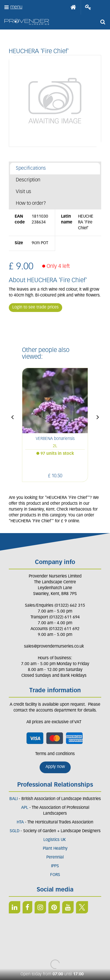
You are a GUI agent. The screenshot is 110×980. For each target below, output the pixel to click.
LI (15, 907)
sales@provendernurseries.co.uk (54, 647)
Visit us (23, 192)
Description (28, 180)
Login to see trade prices (35, 307)
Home (73, 7)
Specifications (31, 168)
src (103, 22)
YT (68, 907)
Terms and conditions (55, 754)
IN (40, 907)
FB (27, 907)
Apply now (55, 767)
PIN (54, 907)
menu (16, 7)
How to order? (31, 203)
